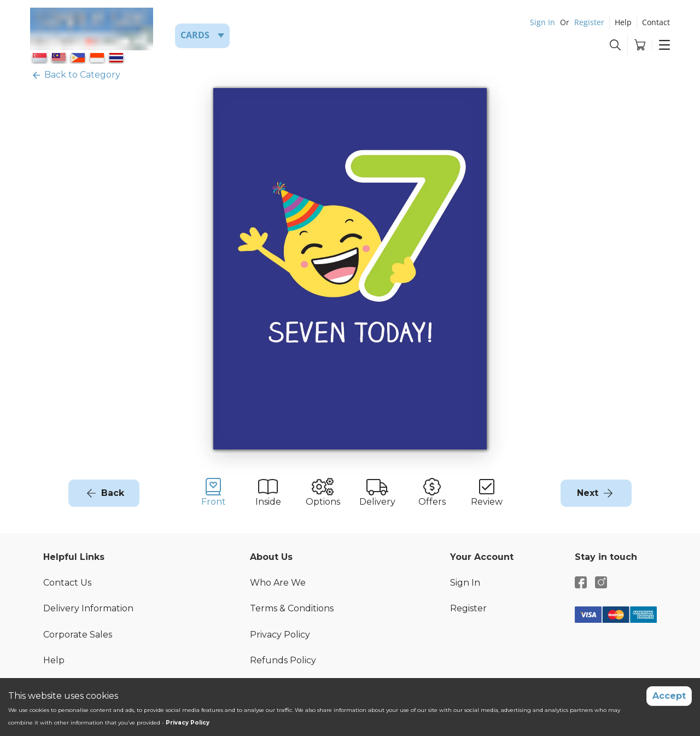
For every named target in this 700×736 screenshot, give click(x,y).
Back (113, 493)
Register (589, 22)
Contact (656, 22)
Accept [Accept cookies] (669, 696)
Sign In (542, 22)
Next (588, 493)
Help (623, 22)
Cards (195, 35)
